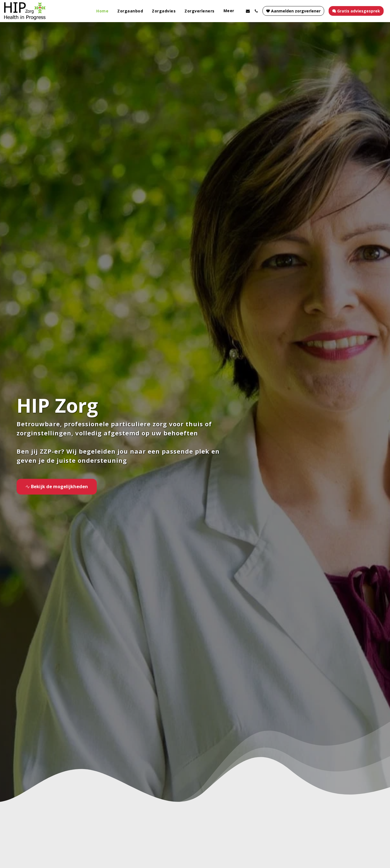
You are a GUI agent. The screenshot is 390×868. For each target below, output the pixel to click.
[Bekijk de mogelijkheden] (57, 487)
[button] (248, 11)
